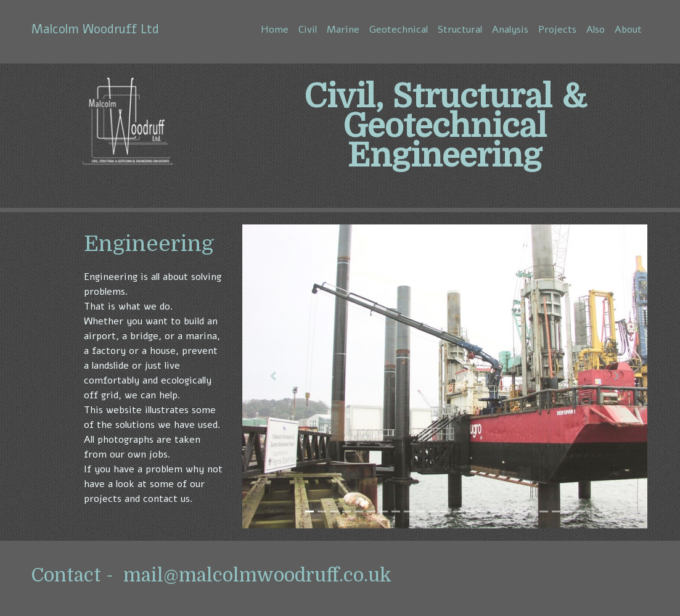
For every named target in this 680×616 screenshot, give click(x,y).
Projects (557, 30)
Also (596, 30)
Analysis (510, 30)
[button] (273, 376)
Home (275, 30)
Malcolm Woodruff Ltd (95, 29)
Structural (460, 30)
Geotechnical (399, 30)
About (628, 30)
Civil (308, 30)
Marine (343, 30)
